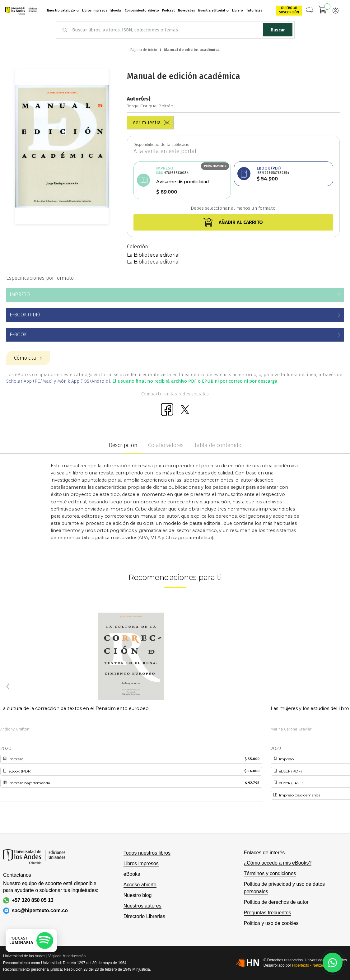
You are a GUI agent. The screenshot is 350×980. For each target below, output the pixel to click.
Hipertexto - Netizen (309, 965)
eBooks (132, 874)
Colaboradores (166, 445)
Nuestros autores (142, 906)
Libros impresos (141, 863)
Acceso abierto (140, 885)
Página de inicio (144, 50)
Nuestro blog (138, 895)
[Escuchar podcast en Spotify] (31, 940)
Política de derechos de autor (276, 902)
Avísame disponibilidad (182, 182)
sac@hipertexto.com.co (35, 911)
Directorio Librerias (144, 916)
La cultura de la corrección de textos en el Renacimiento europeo (75, 708)
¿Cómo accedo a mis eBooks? (278, 863)
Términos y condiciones (270, 873)
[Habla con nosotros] (333, 963)
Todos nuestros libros (147, 853)
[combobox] (175, 30)
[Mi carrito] (323, 11)
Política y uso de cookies (271, 923)
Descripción (123, 445)
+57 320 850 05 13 (28, 900)
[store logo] (19, 11)
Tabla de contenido (218, 445)
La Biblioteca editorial (153, 255)
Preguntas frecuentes (268, 913)
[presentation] (8, 687)
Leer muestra (150, 122)
